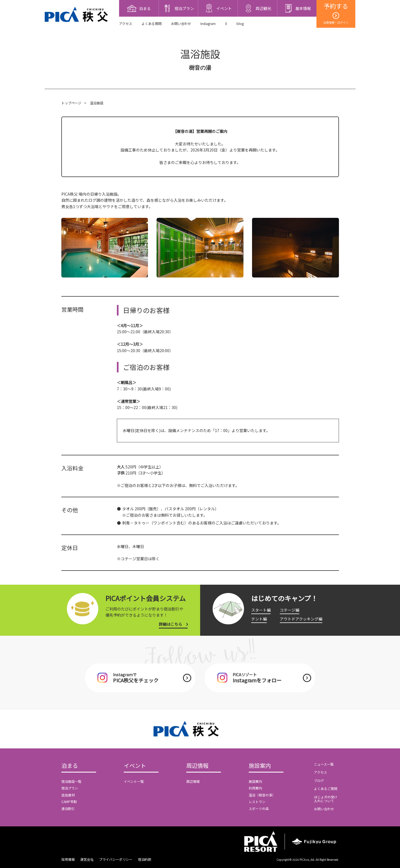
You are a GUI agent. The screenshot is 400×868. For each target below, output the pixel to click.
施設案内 (260, 766)
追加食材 (68, 795)
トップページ (71, 103)
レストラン (257, 802)
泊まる (70, 766)
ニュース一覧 (324, 764)
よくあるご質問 (326, 788)
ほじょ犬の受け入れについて (326, 799)
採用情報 (68, 859)
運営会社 (87, 859)
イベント (135, 766)
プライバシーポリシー (116, 859)
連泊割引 (68, 808)
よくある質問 (152, 23)
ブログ (319, 780)
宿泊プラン (70, 788)
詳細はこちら (170, 624)
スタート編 (261, 610)
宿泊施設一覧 (71, 781)
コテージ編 (290, 610)
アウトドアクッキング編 (301, 619)
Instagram (208, 23)
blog (240, 23)
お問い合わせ (181, 23)
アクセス (126, 23)
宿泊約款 (145, 859)
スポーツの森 (259, 808)
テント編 (259, 619)
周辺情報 (197, 766)
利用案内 (255, 788)
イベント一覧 (134, 781)
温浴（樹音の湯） (262, 795)
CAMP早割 (69, 802)
